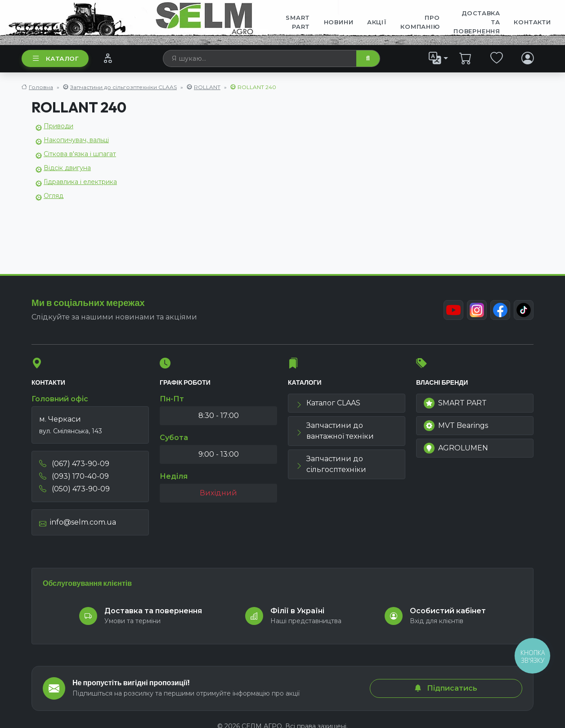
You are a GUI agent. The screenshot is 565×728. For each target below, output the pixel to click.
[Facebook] (500, 310)
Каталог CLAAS (328, 403)
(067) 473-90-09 (74, 464)
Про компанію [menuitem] (420, 22)
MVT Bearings (456, 426)
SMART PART (455, 403)
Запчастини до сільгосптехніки (331, 464)
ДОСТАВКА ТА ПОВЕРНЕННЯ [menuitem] (477, 22)
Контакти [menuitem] (532, 22)
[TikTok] (524, 310)
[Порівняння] (108, 58)
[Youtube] (453, 310)
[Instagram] (477, 310)
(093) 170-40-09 (74, 476)
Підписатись (446, 688)
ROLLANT (207, 87)
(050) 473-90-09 (74, 489)
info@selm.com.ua (78, 522)
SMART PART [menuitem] (298, 22)
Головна (41, 87)
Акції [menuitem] (377, 22)
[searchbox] (260, 58)
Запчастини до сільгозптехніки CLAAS (123, 87)
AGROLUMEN (456, 448)
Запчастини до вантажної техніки (335, 431)
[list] (439, 58)
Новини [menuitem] (339, 22)
